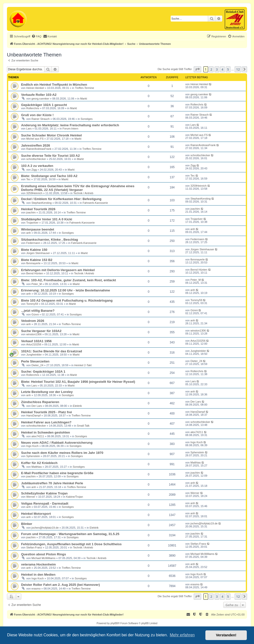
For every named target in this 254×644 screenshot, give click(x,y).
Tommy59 (32, 304)
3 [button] (217, 69)
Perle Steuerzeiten (35, 361)
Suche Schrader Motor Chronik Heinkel (51, 135)
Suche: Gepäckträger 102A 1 (43, 372)
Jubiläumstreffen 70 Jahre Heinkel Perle (52, 483)
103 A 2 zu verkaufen (37, 166)
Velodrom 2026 (33, 321)
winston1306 (34, 334)
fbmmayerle (33, 263)
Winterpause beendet (38, 229)
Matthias (37, 467)
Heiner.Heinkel (35, 88)
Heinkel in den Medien (38, 575)
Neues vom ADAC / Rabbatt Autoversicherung (57, 443)
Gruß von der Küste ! (37, 115)
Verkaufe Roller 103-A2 (39, 95)
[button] (197, 69)
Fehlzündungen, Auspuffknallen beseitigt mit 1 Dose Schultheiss (71, 544)
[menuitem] (36, 36)
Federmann (33, 243)
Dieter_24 (37, 365)
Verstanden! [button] (226, 635)
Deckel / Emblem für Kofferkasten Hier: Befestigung (61, 199)
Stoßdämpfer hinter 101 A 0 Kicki (47, 219)
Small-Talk (83, 426)
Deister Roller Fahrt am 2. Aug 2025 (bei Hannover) (61, 585)
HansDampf (33, 415)
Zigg (34, 170)
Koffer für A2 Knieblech (39, 463)
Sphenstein (33, 456)
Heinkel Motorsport (36, 514)
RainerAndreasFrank (39, 149)
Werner (31, 497)
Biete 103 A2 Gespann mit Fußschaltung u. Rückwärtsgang (67, 300)
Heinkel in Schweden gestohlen (46, 432)
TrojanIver (32, 223)
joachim (31, 212)
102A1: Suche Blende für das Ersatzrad (52, 351)
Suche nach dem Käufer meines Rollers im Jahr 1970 (62, 453)
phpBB (114, 623)
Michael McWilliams (44, 558)
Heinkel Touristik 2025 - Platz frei (47, 412)
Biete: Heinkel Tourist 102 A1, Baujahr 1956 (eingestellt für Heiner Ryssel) (78, 382)
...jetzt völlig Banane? (38, 311)
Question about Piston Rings (44, 554)
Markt (84, 99)
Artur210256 (34, 344)
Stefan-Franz (34, 547)
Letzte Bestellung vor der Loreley (47, 392)
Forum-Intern (70, 129)
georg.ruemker (40, 99)
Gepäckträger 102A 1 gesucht (44, 105)
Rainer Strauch (41, 119)
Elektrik (77, 406)
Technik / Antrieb (83, 193)
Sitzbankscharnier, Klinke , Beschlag (49, 240)
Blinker (27, 524)
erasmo (36, 589)
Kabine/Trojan (74, 497)
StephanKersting (42, 203)
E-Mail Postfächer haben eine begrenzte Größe (57, 473)
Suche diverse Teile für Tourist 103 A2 (50, 156)
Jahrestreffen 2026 (36, 145)
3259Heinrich (34, 193)
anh (29, 233)
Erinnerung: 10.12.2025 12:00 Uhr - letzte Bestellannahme (65, 290)
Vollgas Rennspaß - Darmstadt (45, 503)
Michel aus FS (35, 139)
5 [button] (228, 69)
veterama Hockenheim (38, 564)
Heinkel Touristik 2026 (38, 209)
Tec (28, 179)
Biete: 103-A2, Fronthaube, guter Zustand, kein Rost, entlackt (69, 280)
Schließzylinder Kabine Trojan (44, 493)
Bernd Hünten (35, 273)
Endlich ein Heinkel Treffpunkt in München (54, 85)
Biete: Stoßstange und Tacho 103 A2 (49, 176)
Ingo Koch (32, 446)
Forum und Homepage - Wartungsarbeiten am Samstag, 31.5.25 (70, 534)
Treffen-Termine (84, 88)
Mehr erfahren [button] (182, 635)
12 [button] (238, 69)
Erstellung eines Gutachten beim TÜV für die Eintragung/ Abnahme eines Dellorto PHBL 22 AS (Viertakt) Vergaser (78, 188)
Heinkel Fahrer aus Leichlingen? (46, 422)
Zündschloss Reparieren (40, 402)
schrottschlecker (36, 159)
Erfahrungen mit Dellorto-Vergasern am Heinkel (58, 270)
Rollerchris (33, 108)
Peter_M (37, 284)
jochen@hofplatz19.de (45, 528)
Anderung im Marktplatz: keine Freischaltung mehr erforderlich (70, 125)
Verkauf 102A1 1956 (36, 341)
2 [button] (211, 69)
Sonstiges (87, 119)
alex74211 (38, 436)
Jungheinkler (34, 355)
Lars (29, 129)
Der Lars (37, 406)
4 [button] (222, 69)
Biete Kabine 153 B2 (37, 260)
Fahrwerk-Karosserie (95, 203)
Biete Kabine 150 (34, 250)
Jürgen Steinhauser (38, 253)
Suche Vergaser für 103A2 (41, 331)
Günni (35, 314)
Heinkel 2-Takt (83, 365)
